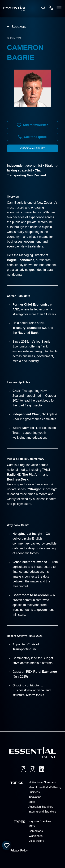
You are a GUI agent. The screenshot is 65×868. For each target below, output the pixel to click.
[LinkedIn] (42, 769)
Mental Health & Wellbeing (45, 787)
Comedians (36, 831)
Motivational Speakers (42, 782)
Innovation (35, 797)
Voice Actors (36, 841)
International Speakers (42, 812)
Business (34, 792)
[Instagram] (32, 769)
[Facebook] (23, 769)
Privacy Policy (19, 851)
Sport (32, 802)
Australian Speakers (41, 807)
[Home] (15, 8)
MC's (32, 826)
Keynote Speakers (40, 821)
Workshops (36, 836)
